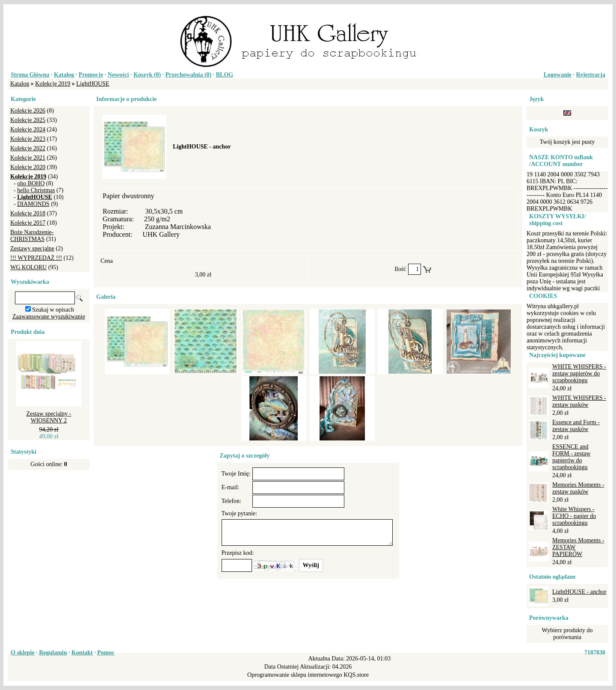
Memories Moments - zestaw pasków (578, 488)
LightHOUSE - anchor (579, 592)
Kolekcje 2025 (28, 120)
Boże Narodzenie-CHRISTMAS (32, 236)
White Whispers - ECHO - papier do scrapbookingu (574, 516)
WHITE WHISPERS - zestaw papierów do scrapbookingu (579, 373)
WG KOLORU (28, 267)
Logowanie (558, 75)
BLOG (225, 75)
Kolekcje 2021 (28, 158)
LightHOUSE (93, 84)
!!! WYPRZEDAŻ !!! (36, 258)
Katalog (64, 75)
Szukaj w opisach (53, 310)
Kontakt (82, 653)
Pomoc (106, 653)
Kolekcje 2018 (28, 213)
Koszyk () (147, 75)
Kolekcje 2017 (28, 223)
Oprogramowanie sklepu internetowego (295, 675)
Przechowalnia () (189, 75)
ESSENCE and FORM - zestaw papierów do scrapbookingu (571, 457)
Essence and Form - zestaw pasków (576, 426)
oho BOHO (31, 183)
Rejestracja (591, 75)
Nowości (118, 75)
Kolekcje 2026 (28, 111)
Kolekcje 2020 (28, 167)
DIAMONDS (33, 204)
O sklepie (23, 653)
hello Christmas (36, 190)
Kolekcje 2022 (28, 148)
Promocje (91, 75)
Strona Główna (30, 75)
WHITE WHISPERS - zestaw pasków (579, 401)
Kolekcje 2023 (28, 139)
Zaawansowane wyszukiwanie (49, 317)
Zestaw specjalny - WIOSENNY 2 (49, 417)
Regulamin (53, 653)
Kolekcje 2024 (28, 129)
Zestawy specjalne (32, 248)
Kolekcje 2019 (53, 84)
